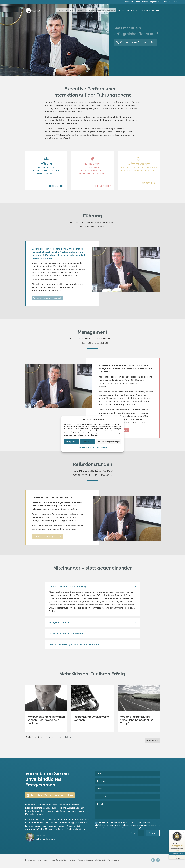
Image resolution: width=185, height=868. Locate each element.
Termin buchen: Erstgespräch (148, 2)
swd (119, 10)
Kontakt (156, 10)
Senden (153, 833)
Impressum (104, 447)
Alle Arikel (151, 741)
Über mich (135, 10)
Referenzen (146, 10)
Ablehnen (88, 442)
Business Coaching (65, 10)
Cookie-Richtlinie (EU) (58, 860)
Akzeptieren (71, 442)
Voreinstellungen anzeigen (109, 442)
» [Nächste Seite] (61, 737)
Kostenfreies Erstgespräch (138, 42)
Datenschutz (95, 447)
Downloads (129, 2)
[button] (120, 419)
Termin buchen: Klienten (172, 2)
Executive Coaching (86, 10)
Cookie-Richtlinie (83, 447)
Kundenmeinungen (85, 860)
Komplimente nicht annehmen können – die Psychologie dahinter (46, 720)
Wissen (125, 10)
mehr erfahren (55, 192)
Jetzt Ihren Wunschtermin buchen (52, 795)
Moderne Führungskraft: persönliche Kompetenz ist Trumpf (136, 720)
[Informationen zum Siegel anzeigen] (177, 857)
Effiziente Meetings (107, 10)
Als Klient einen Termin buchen (108, 860)
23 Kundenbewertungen (177, 853)
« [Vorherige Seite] (41, 737)
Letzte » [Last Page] (67, 737)
